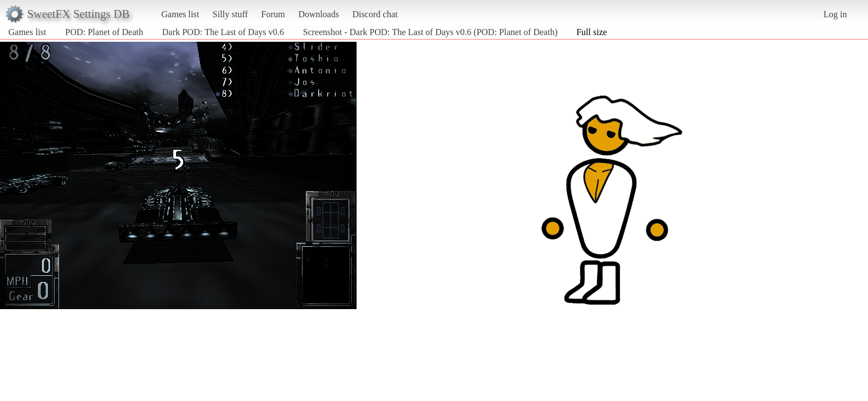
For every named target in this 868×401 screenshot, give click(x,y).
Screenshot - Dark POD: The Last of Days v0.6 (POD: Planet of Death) (430, 32)
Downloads (318, 14)
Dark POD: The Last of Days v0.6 (223, 32)
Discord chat (375, 14)
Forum (273, 14)
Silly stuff (230, 14)
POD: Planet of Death (104, 32)
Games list (181, 14)
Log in (835, 14)
